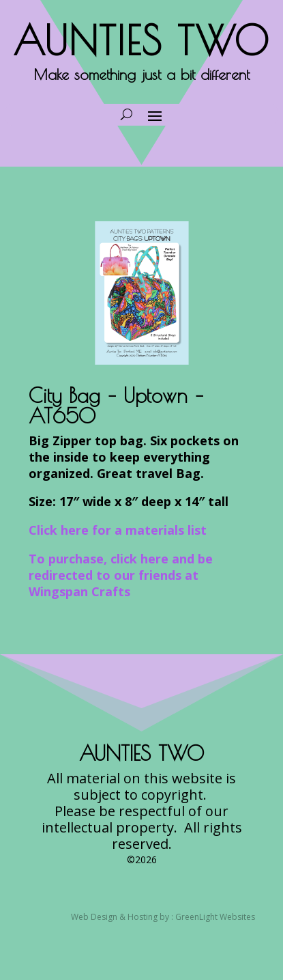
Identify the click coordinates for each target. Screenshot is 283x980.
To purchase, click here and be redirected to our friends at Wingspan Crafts (121, 575)
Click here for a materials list (118, 530)
